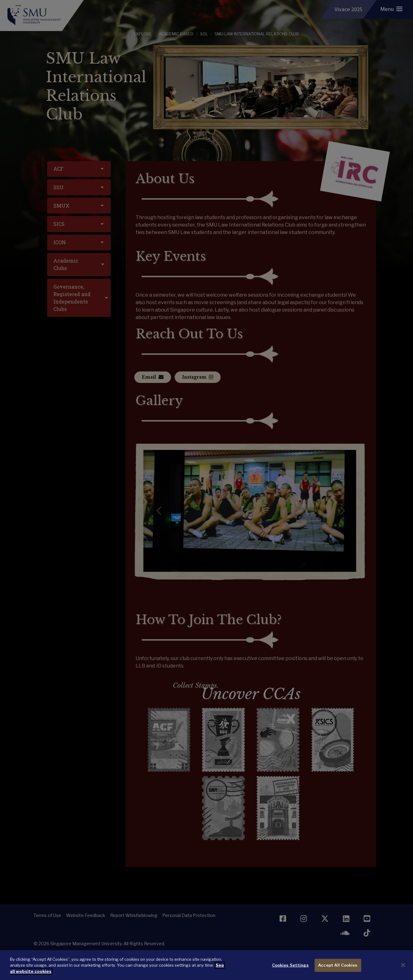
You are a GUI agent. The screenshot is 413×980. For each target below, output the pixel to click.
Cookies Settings (290, 970)
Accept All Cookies (338, 970)
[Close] (403, 970)
